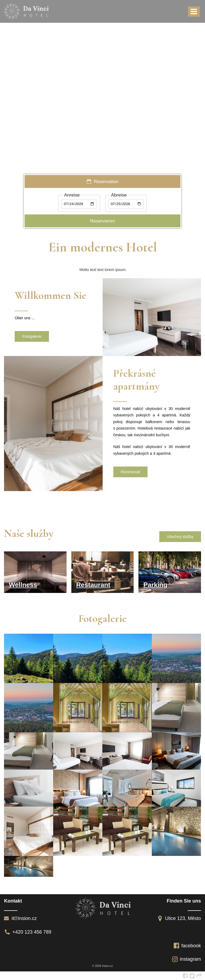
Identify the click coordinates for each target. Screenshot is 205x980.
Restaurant (93, 585)
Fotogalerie (32, 336)
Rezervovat (131, 474)
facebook (187, 946)
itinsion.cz (20, 918)
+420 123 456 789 (28, 932)
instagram (186, 959)
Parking (155, 585)
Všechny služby (180, 537)
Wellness (23, 585)
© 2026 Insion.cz (102, 966)
